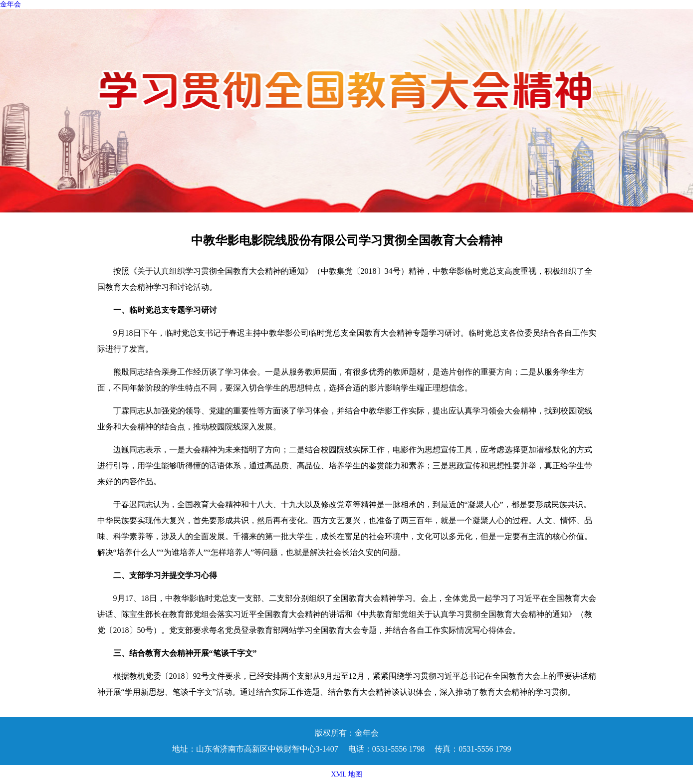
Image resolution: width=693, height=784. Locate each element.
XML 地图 (346, 774)
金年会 (10, 4)
